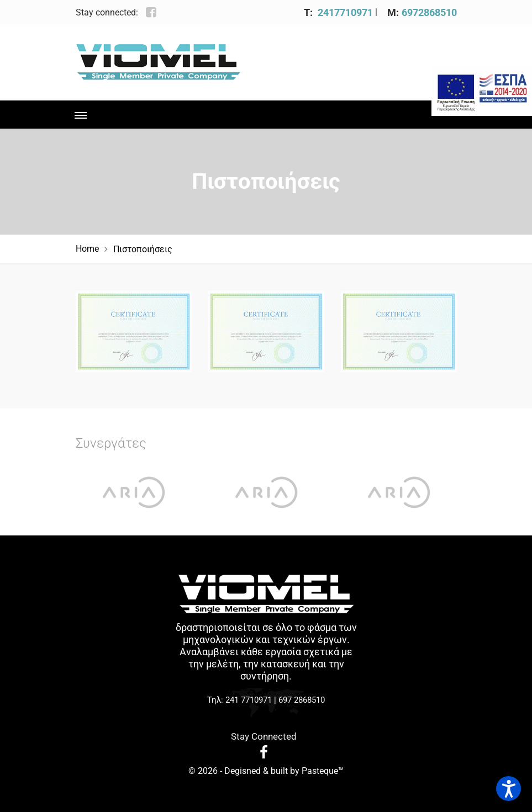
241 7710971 (249, 700)
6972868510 (429, 12)
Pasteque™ (323, 771)
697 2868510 (302, 700)
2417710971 (345, 12)
